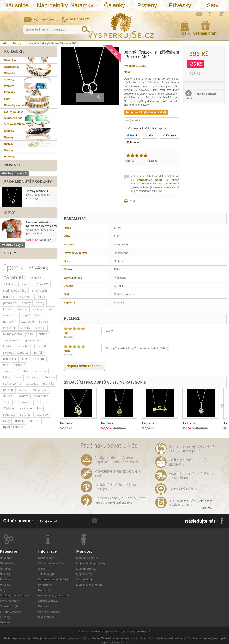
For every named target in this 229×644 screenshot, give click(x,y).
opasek (35, 421)
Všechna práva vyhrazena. (111, 631)
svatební (26, 297)
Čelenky (114, 5)
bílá (39, 408)
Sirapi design (40, 290)
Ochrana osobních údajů (54, 579)
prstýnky (49, 384)
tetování (8, 390)
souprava (9, 415)
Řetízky (17, 43)
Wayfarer (9, 408)
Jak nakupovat (209, 14)
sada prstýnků (12, 384)
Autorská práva (48, 601)
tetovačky (33, 377)
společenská (11, 340)
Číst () (131, 161)
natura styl (42, 415)
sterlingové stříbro (15, 290)
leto (6, 365)
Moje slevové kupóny (90, 585)
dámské (40, 328)
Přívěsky (180, 5)
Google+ (170, 135)
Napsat (152, 161)
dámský (20, 421)
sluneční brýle (30, 315)
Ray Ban (44, 321)
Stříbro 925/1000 (14, 124)
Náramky (82, 5)
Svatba (8, 150)
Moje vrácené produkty (91, 563)
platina (43, 334)
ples (51, 309)
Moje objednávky (87, 558)
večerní (40, 359)
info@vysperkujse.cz (45, 19)
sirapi (26, 284)
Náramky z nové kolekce (19, 105)
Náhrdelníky (51, 5)
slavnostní (10, 315)
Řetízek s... (67, 423)
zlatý (30, 334)
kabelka (23, 309)
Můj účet (84, 551)
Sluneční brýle (13, 118)
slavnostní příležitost (16, 371)
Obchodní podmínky (51, 563)
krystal (7, 346)
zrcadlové (26, 408)
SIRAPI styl (10, 284)
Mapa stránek (47, 617)
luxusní (8, 309)
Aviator (23, 390)
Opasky (9, 137)
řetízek (41, 297)
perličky (39, 353)
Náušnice (16, 5)
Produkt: (129, 66)
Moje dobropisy (86, 569)
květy (6, 377)
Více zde (207, 508)
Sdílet (150, 135)
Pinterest (134, 142)
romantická (40, 390)
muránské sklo (13, 334)
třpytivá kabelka (13, 427)
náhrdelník (10, 359)
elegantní (9, 328)
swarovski (28, 321)
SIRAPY (145, 631)
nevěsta (42, 402)
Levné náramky (14, 112)
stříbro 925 (41, 284)
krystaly (38, 309)
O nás (42, 569)
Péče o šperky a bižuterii (54, 596)
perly (18, 377)
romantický (24, 346)
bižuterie (36, 278)
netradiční (10, 321)
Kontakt (43, 606)
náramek (14, 277)
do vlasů (8, 396)
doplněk (42, 346)
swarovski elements (16, 353)
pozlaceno (10, 303)
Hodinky (9, 156)
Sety (213, 5)
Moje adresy (84, 574)
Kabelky (9, 131)
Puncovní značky (49, 612)
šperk (13, 267)
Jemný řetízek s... (38, 191)
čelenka (50, 377)
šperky (40, 303)
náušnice (9, 297)
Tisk (133, 201)
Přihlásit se (222, 14)
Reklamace (45, 585)
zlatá (6, 402)
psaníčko (19, 365)
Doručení (44, 590)
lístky (6, 421)
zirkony (26, 303)
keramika (41, 371)
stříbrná (25, 415)
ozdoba (24, 396)
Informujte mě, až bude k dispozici (147, 128)
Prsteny (147, 5)
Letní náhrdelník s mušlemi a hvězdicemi (42, 224)
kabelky (25, 328)
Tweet (132, 135)
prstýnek (32, 384)
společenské (33, 340)
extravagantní (23, 402)
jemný (26, 359)
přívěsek (38, 268)
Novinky (13, 165)
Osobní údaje (85, 579)
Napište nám (199, 14)
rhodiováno (41, 396)
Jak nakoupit (46, 574)
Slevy (10, 213)
